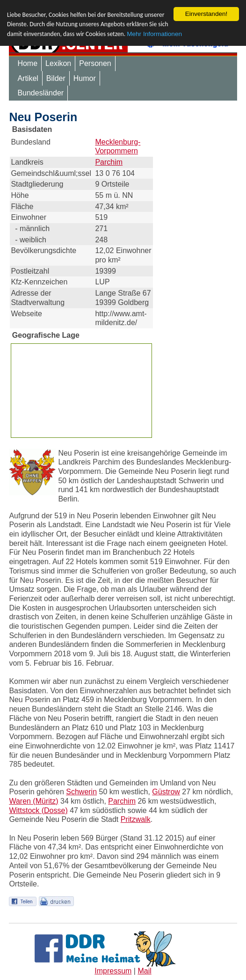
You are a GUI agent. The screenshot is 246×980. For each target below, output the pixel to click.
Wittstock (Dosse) (38, 810)
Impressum (113, 971)
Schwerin (81, 792)
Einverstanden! (206, 14)
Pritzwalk (136, 819)
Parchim (109, 162)
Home (27, 63)
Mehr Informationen (154, 34)
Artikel (28, 78)
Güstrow (166, 792)
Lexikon (58, 63)
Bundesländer (40, 93)
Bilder (56, 78)
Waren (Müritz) (33, 801)
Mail (144, 971)
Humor (85, 78)
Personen (95, 63)
